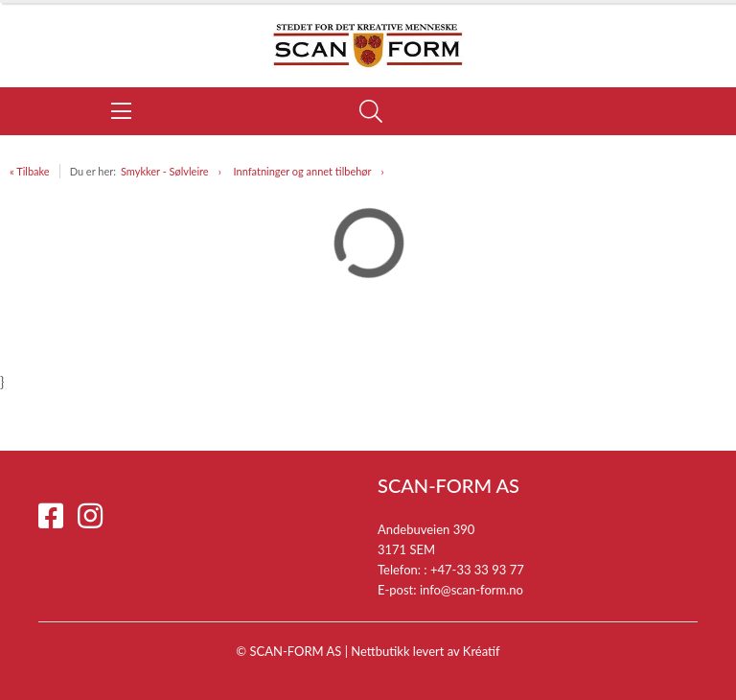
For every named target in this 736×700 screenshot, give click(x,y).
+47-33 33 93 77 (477, 570)
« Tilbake (30, 171)
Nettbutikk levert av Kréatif (425, 651)
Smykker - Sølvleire (165, 171)
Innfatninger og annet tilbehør (303, 171)
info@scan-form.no (471, 590)
